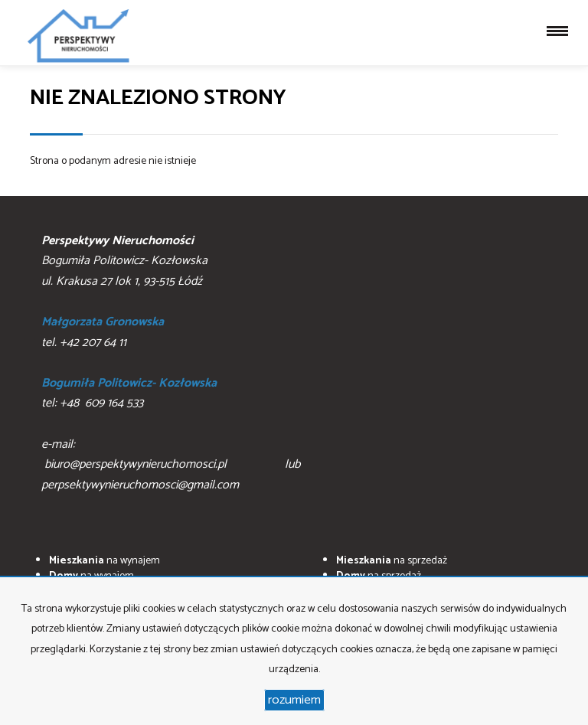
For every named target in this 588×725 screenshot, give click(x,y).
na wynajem (105, 561)
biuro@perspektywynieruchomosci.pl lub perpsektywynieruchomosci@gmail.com (195, 475)
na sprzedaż (392, 561)
